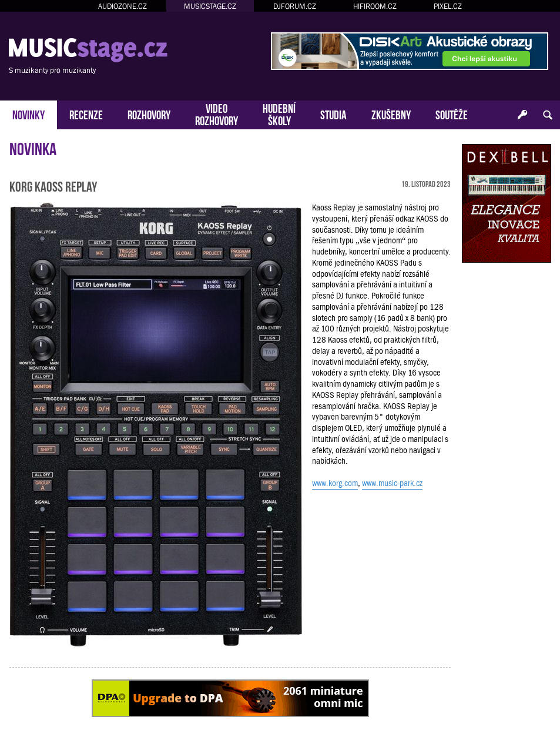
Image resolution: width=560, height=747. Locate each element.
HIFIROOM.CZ (375, 6)
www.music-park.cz (392, 483)
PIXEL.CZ (448, 6)
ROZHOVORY (149, 114)
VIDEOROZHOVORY (217, 113)
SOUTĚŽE (452, 114)
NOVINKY (28, 114)
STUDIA (333, 114)
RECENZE (86, 114)
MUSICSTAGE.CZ (210, 6)
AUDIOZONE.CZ (123, 6)
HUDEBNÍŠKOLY (279, 113)
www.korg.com (335, 483)
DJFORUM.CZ (295, 6)
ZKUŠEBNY (391, 114)
